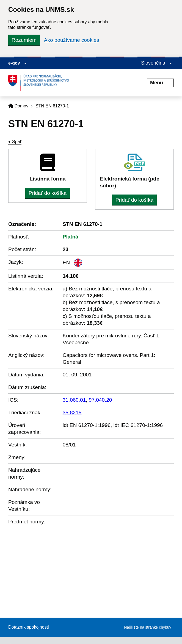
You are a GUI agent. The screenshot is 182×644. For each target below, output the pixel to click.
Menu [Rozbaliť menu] (160, 83)
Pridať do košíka (48, 193)
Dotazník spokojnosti (29, 627)
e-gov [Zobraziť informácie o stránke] (17, 63)
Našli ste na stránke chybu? (148, 627)
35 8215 (72, 413)
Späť (17, 142)
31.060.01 (74, 400)
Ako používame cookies (72, 40)
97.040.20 (100, 400)
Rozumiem (24, 40)
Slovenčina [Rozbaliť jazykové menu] (157, 63)
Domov (18, 106)
